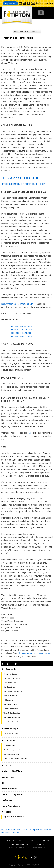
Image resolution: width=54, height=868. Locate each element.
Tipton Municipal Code (11, 754)
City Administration (10, 674)
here (30, 433)
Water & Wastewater (11, 709)
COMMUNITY (10, 841)
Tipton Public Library (11, 704)
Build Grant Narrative (11, 734)
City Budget (7, 812)
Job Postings (7, 800)
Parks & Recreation (10, 696)
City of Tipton (10, 664)
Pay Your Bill (10, 3)
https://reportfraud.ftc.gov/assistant (35, 653)
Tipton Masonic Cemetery (12, 806)
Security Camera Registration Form (17, 304)
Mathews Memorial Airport (13, 691)
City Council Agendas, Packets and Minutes (19, 750)
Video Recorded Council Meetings (15, 759)
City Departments (9, 669)
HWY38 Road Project (10, 728)
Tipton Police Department (12, 713)
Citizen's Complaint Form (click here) (21, 178)
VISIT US (22, 841)
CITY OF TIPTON (39, 844)
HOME (11, 848)
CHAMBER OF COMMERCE (19, 844)
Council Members (10, 746)
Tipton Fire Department (12, 717)
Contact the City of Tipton (12, 771)
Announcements (8, 777)
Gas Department (9, 687)
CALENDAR (20, 848)
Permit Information (10, 789)
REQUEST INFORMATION (37, 848)
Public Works (8, 700)
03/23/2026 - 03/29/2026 (22, 326)
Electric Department (10, 683)
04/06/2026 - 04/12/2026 (22, 333)
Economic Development (12, 678)
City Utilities (7, 765)
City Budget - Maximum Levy (14, 817)
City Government (9, 740)
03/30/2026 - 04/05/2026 (22, 330)
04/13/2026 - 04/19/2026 (22, 336)
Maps (4, 783)
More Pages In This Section (27, 31)
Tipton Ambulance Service (13, 722)
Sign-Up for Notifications (44, 3)
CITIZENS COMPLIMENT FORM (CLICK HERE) (23, 184)
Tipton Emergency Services (12, 794)
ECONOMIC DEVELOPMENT (39, 841)
